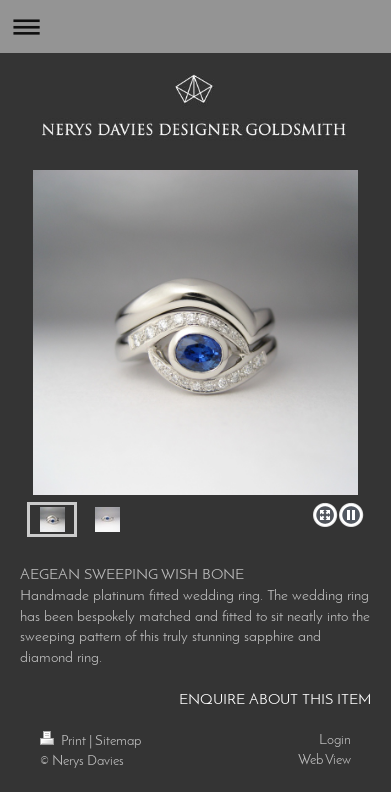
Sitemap (118, 741)
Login (335, 740)
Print (64, 741)
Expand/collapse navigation (195, 26)
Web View (324, 760)
